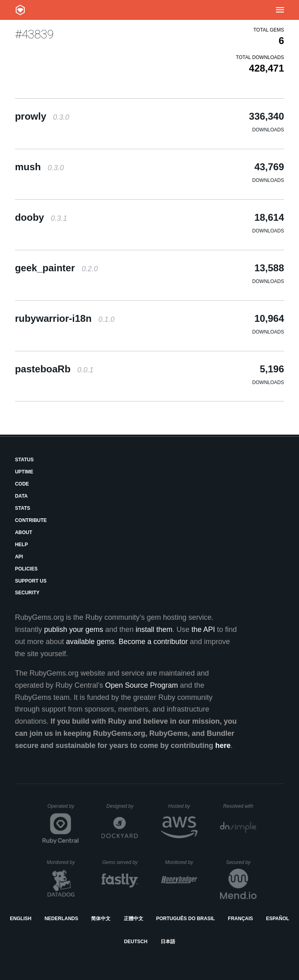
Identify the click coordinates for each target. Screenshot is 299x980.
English (20, 919)
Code (22, 484)
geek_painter (56, 268)
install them (154, 629)
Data (21, 496)
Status (24, 460)
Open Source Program (142, 685)
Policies (26, 569)
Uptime (24, 472)
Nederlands (61, 919)
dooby (41, 217)
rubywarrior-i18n (65, 318)
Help (21, 545)
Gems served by (120, 862)
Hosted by (183, 806)
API (19, 557)
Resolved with (240, 806)
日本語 (168, 942)
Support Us (31, 581)
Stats (23, 508)
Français (240, 919)
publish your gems (74, 629)
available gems (90, 642)
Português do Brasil (186, 919)
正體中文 (134, 919)
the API (203, 629)
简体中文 (101, 919)
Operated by (63, 809)
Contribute (31, 520)
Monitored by (63, 862)
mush (39, 167)
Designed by (122, 806)
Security (27, 593)
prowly (42, 116)
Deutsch (136, 942)
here (223, 746)
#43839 (34, 34)
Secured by (241, 862)
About (24, 532)
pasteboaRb (54, 369)
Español (277, 919)
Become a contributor (153, 642)
